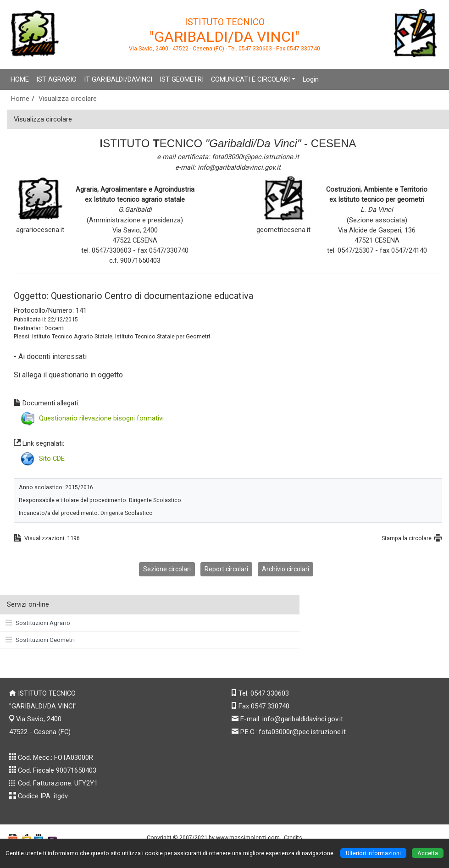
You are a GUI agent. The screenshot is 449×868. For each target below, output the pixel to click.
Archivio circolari (285, 569)
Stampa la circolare (407, 538)
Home (20, 99)
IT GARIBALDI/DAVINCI (118, 79)
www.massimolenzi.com (248, 838)
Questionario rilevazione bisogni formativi (101, 418)
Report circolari (226, 569)
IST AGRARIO (56, 79)
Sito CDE (52, 459)
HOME (20, 79)
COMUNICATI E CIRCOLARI (250, 79)
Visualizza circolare (68, 99)
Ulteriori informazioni (373, 853)
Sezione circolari (167, 569)
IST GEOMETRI (182, 79)
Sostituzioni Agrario (38, 623)
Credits (293, 838)
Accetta (428, 853)
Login (311, 79)
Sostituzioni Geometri (40, 640)
